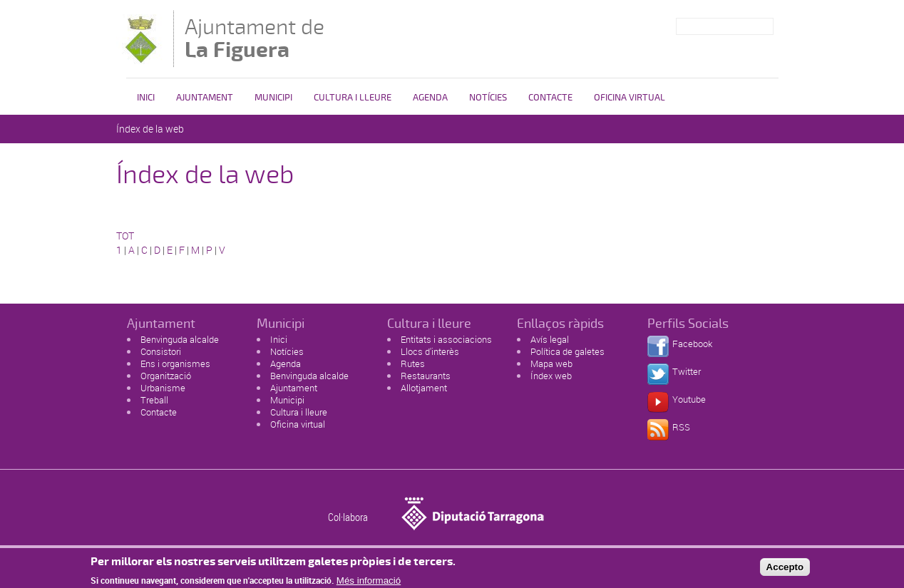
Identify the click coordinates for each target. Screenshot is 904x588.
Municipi (273, 98)
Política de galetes (567, 351)
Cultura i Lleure (353, 98)
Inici (146, 98)
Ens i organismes (175, 363)
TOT (125, 236)
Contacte (550, 98)
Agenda (430, 98)
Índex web (551, 376)
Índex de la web (150, 129)
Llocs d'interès (430, 351)
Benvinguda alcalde (180, 339)
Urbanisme (163, 388)
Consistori (161, 351)
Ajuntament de (255, 38)
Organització (166, 376)
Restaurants (426, 376)
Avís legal (550, 339)
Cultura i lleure (299, 412)
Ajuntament (205, 98)
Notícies (488, 98)
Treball (154, 400)
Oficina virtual (630, 98)
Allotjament (424, 388)
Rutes (413, 363)
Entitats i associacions (446, 339)
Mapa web (551, 363)
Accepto (785, 569)
